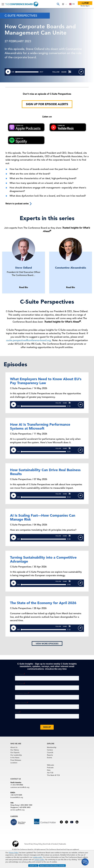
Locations (14, 763)
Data (49, 770)
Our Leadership (16, 755)
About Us (14, 747)
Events (49, 758)
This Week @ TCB (53, 775)
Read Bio (24, 287)
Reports (50, 755)
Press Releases (16, 760)
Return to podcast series (19, 204)
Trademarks (62, 844)
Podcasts (50, 768)
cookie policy (38, 857)
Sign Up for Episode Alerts (47, 104)
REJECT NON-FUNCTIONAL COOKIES (52, 866)
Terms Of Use (29, 844)
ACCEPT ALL (33, 866)
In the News (15, 758)
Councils (50, 752)
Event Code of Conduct (50, 844)
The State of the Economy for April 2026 (43, 603)
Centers (50, 750)
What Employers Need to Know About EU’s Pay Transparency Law (46, 381)
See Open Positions (22, 823)
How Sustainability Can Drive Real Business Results (45, 472)
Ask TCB (50, 773)
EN (72, 4)
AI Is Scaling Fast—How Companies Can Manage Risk (43, 517)
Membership (52, 747)
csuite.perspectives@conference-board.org (28, 340)
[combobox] (72, 4)
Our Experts (15, 752)
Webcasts (50, 765)
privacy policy (39, 860)
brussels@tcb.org (17, 797)
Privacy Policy (14, 853)
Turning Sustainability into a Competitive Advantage (43, 559)
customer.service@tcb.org (20, 787)
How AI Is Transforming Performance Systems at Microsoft (40, 426)
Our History (15, 750)
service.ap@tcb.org (17, 810)
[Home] (22, 4)
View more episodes (47, 644)
